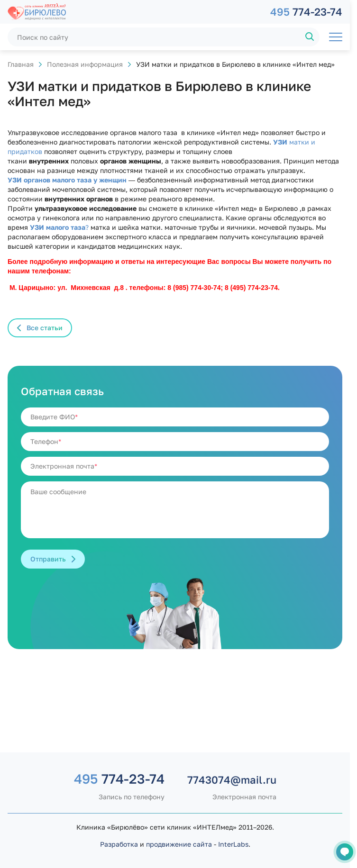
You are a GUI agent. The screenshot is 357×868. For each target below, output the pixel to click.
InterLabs (233, 844)
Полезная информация (85, 64)
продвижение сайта (179, 844)
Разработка (119, 844)
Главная (21, 64)
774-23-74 (306, 12)
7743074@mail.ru (232, 780)
